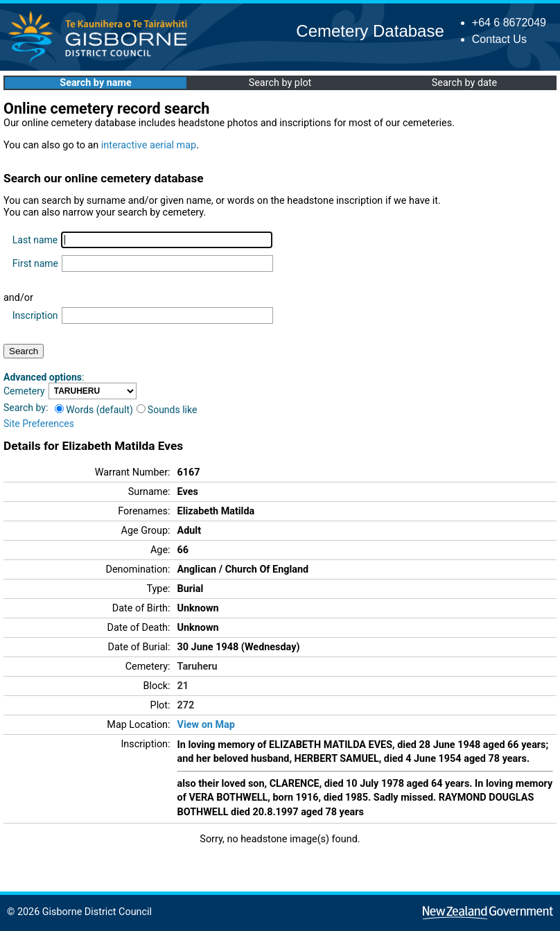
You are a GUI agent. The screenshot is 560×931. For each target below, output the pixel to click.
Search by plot (280, 83)
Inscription (35, 315)
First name (35, 263)
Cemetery (24, 391)
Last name (35, 240)
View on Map (206, 725)
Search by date (464, 83)
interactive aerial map (149, 145)
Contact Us (499, 39)
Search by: (26, 408)
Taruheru (198, 667)
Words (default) (94, 410)
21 (183, 686)
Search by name (95, 83)
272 (186, 705)
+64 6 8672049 (509, 23)
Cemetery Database (370, 31)
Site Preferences (39, 424)
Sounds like (167, 410)
